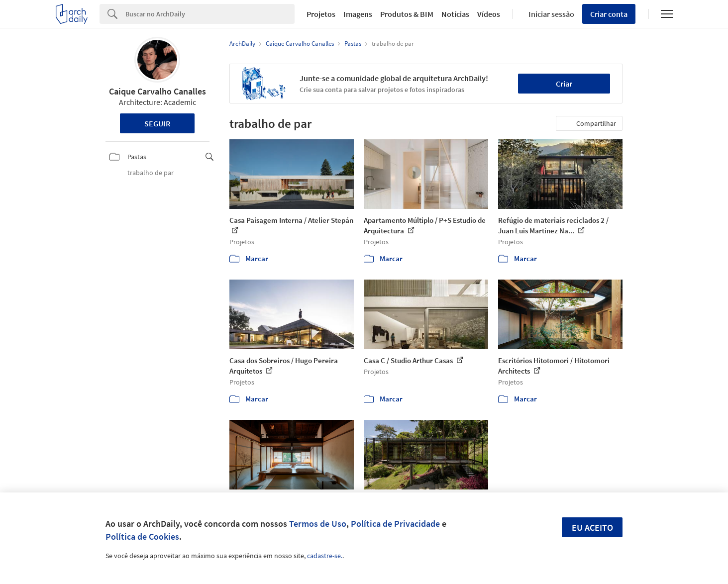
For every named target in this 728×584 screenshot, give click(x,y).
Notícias (455, 14)
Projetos (321, 14)
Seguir (157, 123)
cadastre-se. (325, 556)
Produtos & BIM (407, 14)
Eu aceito (592, 528)
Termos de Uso (318, 524)
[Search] (210, 14)
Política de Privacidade (395, 524)
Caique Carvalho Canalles (157, 91)
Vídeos (489, 14)
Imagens (358, 14)
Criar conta (609, 14)
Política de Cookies (142, 536)
